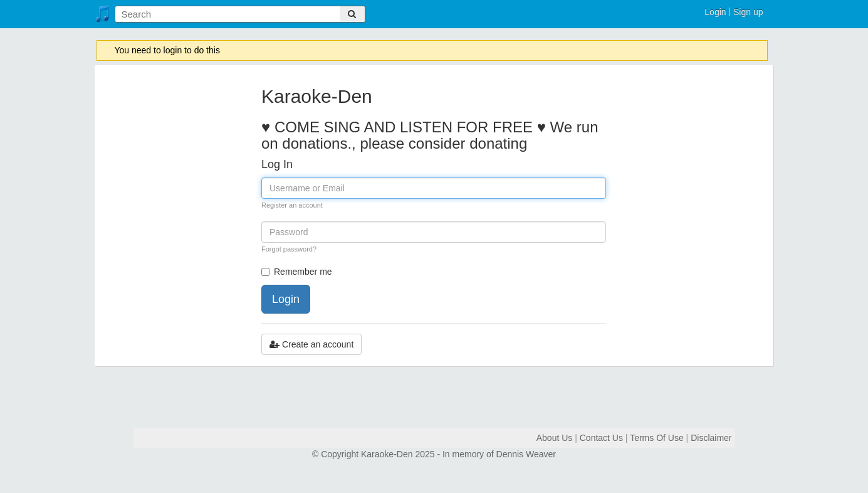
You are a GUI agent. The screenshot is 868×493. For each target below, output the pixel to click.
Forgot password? (289, 249)
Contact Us (601, 438)
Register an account (292, 205)
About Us (555, 438)
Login (715, 12)
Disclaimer (711, 438)
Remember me (297, 272)
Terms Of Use (657, 438)
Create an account (311, 344)
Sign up (748, 12)
